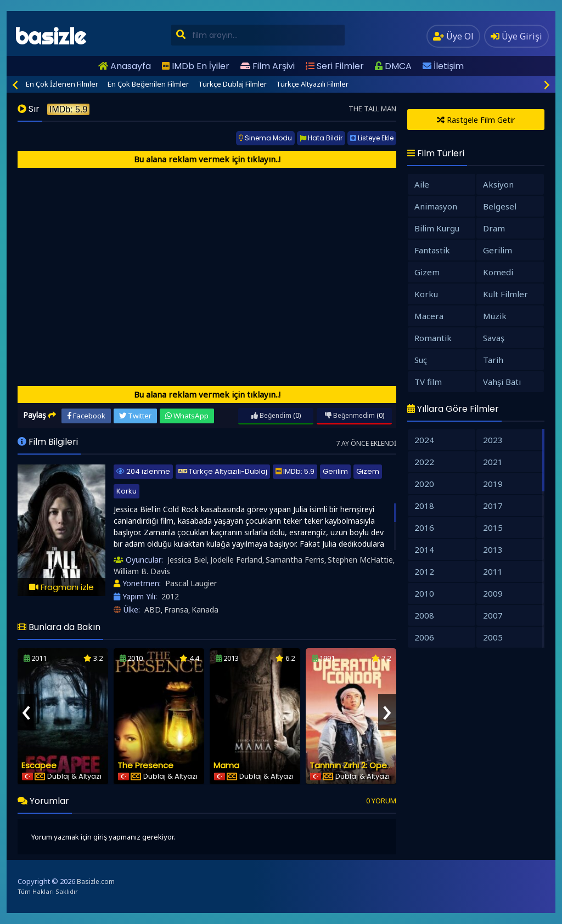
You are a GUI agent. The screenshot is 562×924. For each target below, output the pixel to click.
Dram (494, 228)
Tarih (493, 360)
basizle (50, 36)
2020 (424, 484)
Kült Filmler (505, 294)
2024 (424, 440)
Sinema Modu (265, 138)
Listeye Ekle (372, 138)
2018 (424, 506)
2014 (424, 549)
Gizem (368, 471)
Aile (422, 184)
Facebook (86, 416)
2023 (493, 440)
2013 (493, 549)
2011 (493, 571)
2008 (424, 615)
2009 (493, 593)
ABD (153, 610)
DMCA (393, 66)
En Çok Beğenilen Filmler (148, 84)
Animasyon (436, 206)
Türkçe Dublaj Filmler (232, 84)
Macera (429, 316)
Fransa (176, 610)
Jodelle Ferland (236, 560)
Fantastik (432, 250)
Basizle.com (96, 882)
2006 (424, 637)
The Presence (145, 765)
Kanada (205, 610)
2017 (493, 506)
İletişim (443, 66)
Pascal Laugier (191, 583)
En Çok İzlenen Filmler (62, 84)
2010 (424, 593)
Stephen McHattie (360, 560)
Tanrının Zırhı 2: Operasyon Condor (378, 765)
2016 (424, 528)
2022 (424, 462)
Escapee (39, 765)
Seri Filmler (335, 66)
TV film (428, 382)
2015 (493, 528)
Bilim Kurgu (437, 228)
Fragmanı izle (61, 587)
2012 (170, 596)
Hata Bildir (321, 138)
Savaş (494, 338)
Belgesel (500, 206)
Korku (127, 491)
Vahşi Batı (502, 382)
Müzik (495, 316)
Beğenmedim (350, 415)
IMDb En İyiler (196, 66)
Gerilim (335, 471)
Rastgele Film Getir (476, 120)
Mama (226, 765)
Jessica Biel (187, 560)
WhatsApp (187, 416)
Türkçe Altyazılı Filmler (312, 84)
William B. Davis (142, 571)
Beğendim (271, 415)
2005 (493, 637)
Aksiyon (498, 184)
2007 (493, 615)
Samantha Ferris (295, 560)
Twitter (135, 416)
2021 (493, 462)
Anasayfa (125, 66)
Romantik (433, 338)
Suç (421, 360)
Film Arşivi (268, 66)
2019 (493, 484)
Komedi (498, 272)
